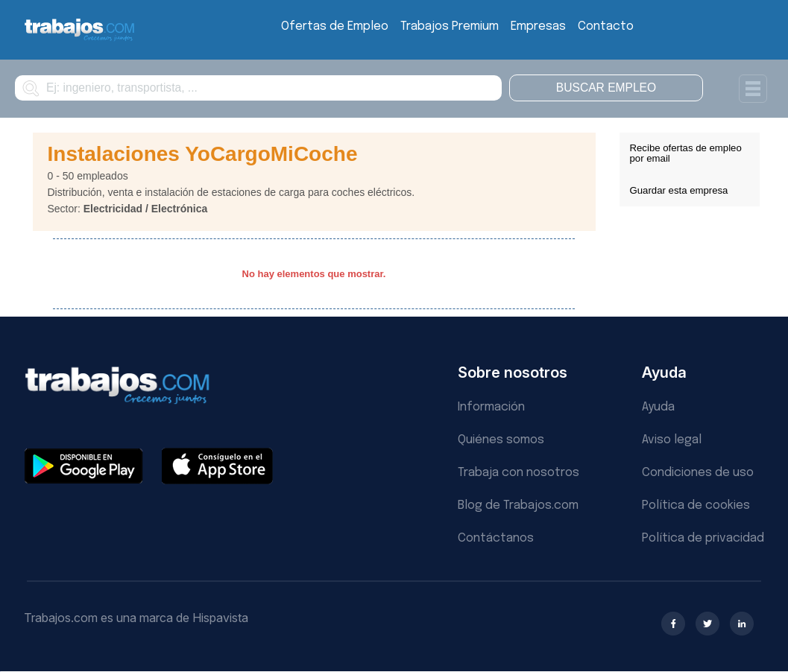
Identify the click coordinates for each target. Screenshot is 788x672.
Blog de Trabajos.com (518, 505)
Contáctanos (496, 538)
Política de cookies (696, 505)
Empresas (538, 26)
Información (491, 407)
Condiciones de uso (698, 473)
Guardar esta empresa (679, 190)
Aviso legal (672, 440)
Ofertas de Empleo (335, 26)
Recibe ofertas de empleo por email (686, 153)
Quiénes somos (501, 440)
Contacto (606, 26)
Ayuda (658, 407)
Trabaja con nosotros (518, 473)
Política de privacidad (703, 538)
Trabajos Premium (450, 26)
